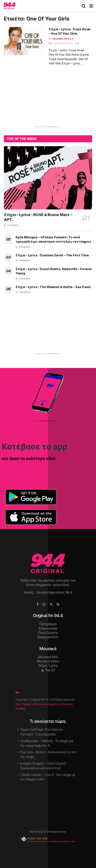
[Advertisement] (48, 98)
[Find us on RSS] (58, 604)
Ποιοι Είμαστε (48, 633)
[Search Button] (84, 6)
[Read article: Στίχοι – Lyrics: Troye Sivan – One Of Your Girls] (23, 41)
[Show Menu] (91, 6)
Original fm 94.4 (63, 39)
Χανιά (48, 804)
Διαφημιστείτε (48, 637)
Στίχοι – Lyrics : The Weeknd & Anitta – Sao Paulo (53, 287)
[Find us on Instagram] (44, 604)
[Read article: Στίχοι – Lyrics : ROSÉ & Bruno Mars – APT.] (48, 178)
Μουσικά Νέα (48, 657)
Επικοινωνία (48, 628)
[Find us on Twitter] (51, 604)
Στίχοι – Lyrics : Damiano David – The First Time (52, 255)
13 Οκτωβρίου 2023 (61, 43)
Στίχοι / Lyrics (48, 666)
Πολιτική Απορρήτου (46, 704)
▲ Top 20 (48, 670)
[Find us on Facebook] (38, 604)
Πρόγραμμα (48, 624)
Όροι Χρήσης (24, 704)
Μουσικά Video (48, 661)
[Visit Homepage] (10, 6)
